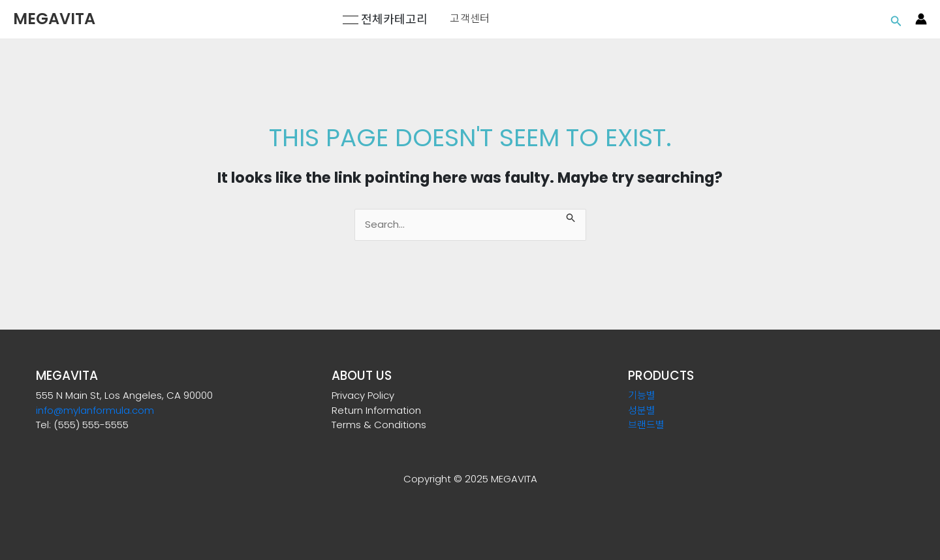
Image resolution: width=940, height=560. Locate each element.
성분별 (642, 410)
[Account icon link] (921, 19)
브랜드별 (646, 425)
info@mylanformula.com (95, 410)
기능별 (642, 395)
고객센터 (470, 19)
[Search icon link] (896, 19)
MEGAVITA (54, 19)
